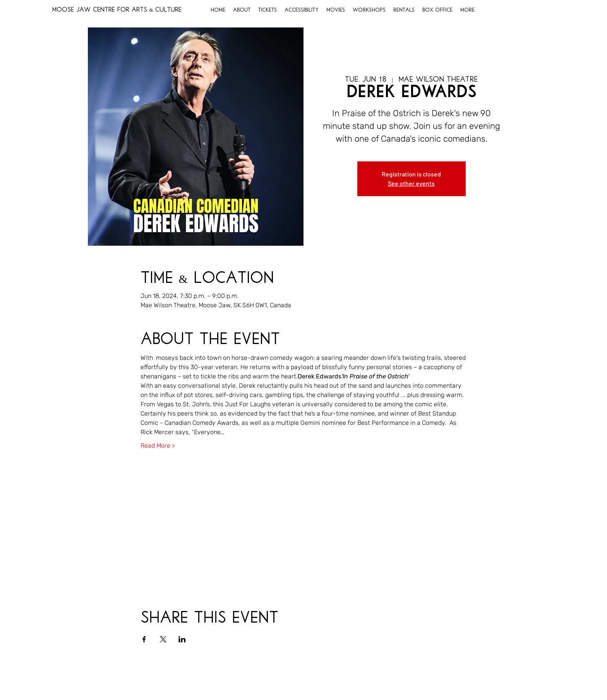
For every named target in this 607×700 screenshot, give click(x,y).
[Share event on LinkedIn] (182, 639)
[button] (242, 10)
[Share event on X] (163, 639)
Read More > (158, 446)
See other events (411, 183)
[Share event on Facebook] (144, 639)
